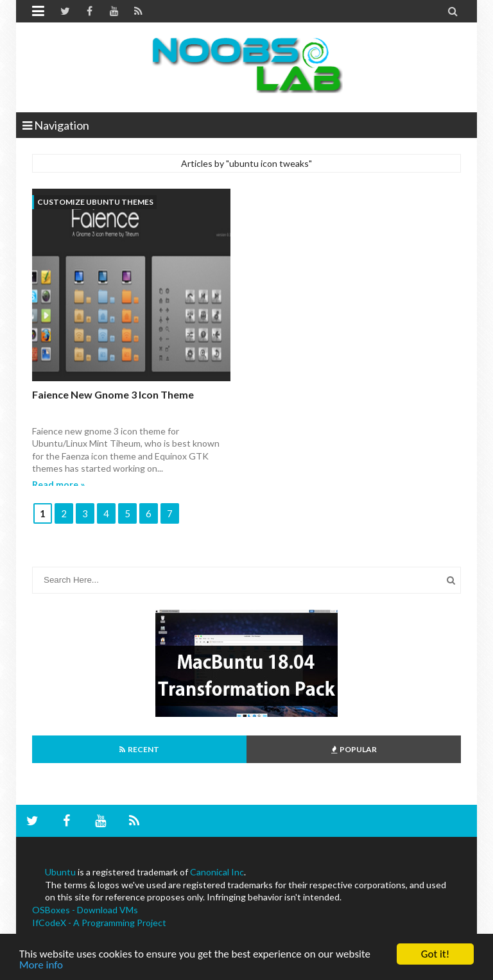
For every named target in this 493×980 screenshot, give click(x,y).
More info (41, 966)
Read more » (58, 484)
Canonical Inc (217, 872)
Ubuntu (60, 872)
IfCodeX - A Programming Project (99, 923)
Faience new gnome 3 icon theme (113, 394)
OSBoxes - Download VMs (85, 910)
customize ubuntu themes (95, 202)
